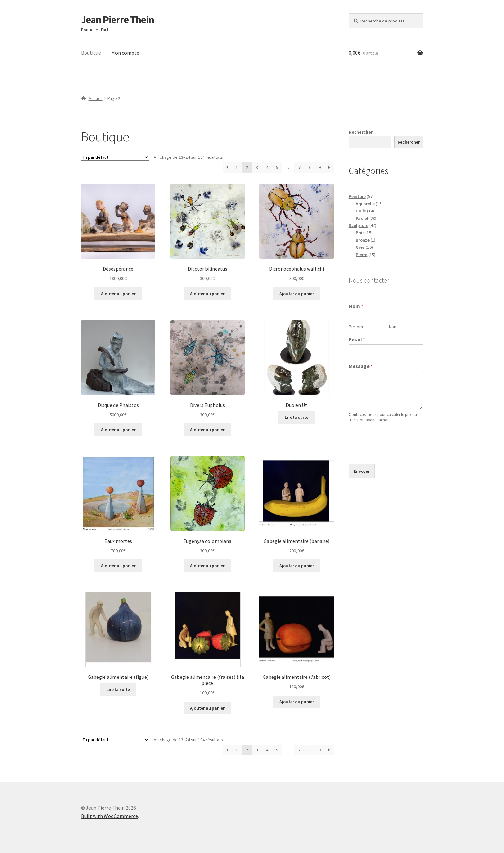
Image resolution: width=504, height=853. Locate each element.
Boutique (91, 53)
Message (361, 366)
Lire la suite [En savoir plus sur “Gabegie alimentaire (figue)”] (118, 689)
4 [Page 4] (267, 167)
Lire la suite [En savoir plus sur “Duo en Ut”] (297, 417)
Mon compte (125, 53)
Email (357, 339)
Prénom (356, 327)
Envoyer (362, 471)
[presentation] (398, 453)
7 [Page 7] (299, 167)
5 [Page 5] (277, 167)
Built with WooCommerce (109, 816)
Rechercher (361, 132)
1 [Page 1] (237, 167)
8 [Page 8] (310, 167)
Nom (356, 306)
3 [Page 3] (257, 167)
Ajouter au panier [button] (118, 294)
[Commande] (115, 157)
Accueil (96, 98)
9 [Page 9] (320, 167)
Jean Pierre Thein (117, 20)
